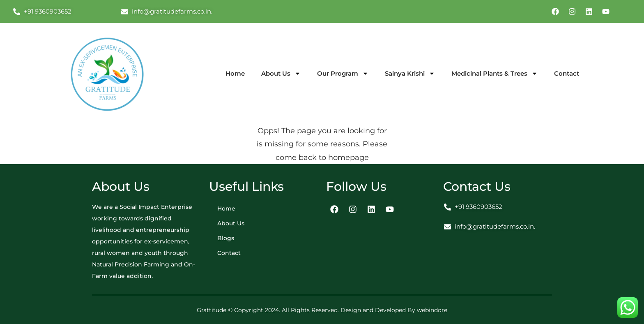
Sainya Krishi (410, 73)
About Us (281, 73)
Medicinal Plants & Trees (494, 73)
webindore (432, 310)
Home (235, 73)
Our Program (343, 73)
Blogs (226, 238)
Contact (567, 73)
